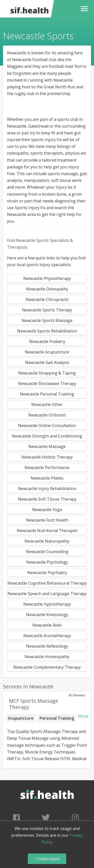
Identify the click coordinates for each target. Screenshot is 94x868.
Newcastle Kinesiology (47, 615)
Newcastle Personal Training (47, 394)
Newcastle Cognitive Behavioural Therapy (47, 583)
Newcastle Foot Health (47, 520)
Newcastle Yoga (47, 510)
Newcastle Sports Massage (47, 320)
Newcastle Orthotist (47, 415)
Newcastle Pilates (47, 478)
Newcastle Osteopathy (47, 289)
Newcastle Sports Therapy (47, 310)
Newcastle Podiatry (47, 341)
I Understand (47, 859)
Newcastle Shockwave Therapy (47, 383)
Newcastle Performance (47, 468)
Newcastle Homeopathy (47, 657)
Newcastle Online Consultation (47, 425)
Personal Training (57, 718)
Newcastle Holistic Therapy (47, 457)
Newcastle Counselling (47, 552)
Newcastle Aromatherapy (47, 636)
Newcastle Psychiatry (47, 573)
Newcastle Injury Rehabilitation (47, 489)
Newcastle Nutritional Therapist (47, 531)
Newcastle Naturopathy (47, 541)
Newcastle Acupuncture (47, 352)
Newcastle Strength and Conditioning (47, 436)
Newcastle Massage (47, 447)
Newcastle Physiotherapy (47, 278)
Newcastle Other (47, 404)
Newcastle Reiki (47, 625)
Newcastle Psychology (47, 562)
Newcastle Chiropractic (47, 299)
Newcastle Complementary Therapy (47, 667)
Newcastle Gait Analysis (47, 362)
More (83, 716)
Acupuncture (21, 718)
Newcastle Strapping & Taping (47, 373)
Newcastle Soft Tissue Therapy (47, 499)
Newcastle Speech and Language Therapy (47, 594)
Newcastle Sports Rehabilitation (47, 331)
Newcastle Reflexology (47, 646)
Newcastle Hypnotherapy (47, 604)
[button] (83, 9)
